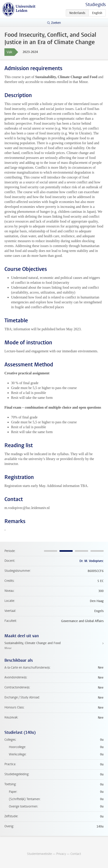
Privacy (61, 854)
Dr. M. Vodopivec (92, 561)
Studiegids (96, 5)
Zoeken (56, 23)
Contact (76, 854)
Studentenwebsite (39, 854)
